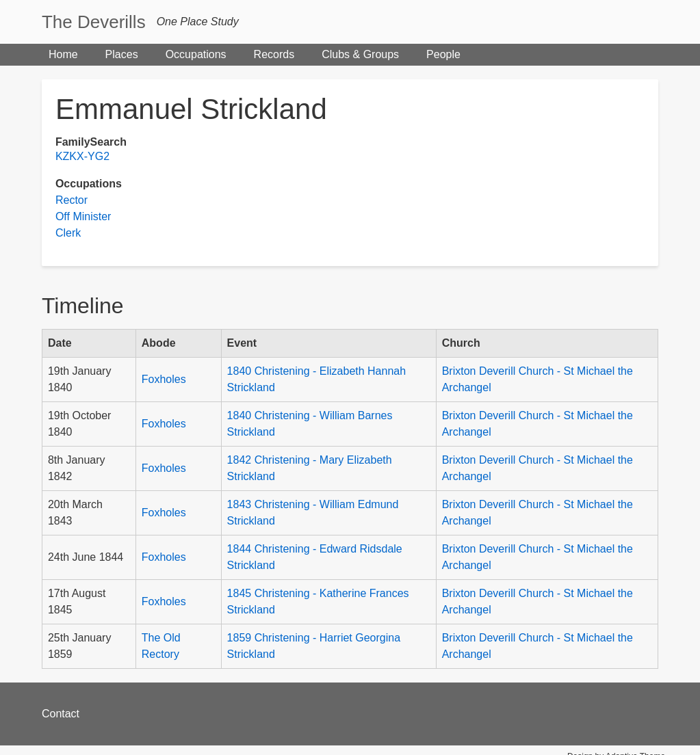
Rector (72, 200)
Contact (61, 714)
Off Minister (83, 216)
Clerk (68, 233)
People (443, 54)
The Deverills (94, 22)
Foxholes (164, 379)
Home (63, 54)
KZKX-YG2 (82, 156)
